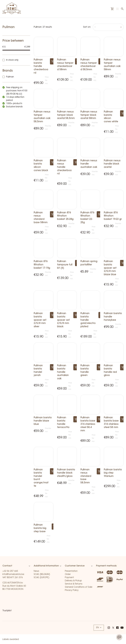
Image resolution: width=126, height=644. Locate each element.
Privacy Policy (72, 590)
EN (99, 628)
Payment (69, 578)
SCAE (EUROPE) (42, 578)
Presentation (71, 571)
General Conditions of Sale (79, 587)
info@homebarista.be (13, 574)
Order (68, 574)
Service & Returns (74, 584)
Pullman (10, 77)
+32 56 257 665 (10, 571)
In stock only (12, 60)
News (36, 571)
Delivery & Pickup (73, 581)
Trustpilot (7, 611)
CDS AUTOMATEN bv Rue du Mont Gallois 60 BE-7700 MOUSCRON (14, 586)
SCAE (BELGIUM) (42, 574)
